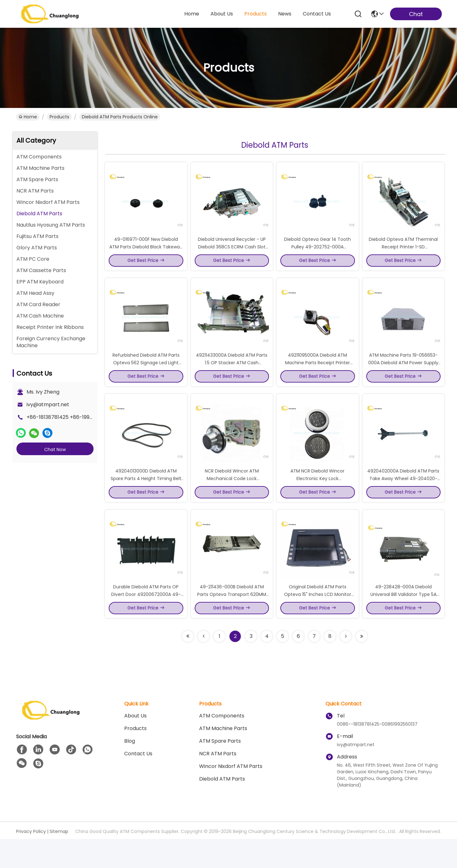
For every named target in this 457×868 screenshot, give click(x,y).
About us (135, 745)
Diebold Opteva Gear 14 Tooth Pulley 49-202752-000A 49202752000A (317, 254)
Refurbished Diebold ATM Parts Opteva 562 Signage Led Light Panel (146, 377)
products (256, 14)
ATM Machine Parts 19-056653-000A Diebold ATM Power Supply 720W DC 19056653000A (403, 377)
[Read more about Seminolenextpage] (188, 665)
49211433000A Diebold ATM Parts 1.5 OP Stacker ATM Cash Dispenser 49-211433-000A (232, 377)
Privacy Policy (31, 860)
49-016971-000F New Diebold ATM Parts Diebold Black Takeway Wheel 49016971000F (146, 254)
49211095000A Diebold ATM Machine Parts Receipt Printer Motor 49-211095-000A (317, 377)
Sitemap (59, 860)
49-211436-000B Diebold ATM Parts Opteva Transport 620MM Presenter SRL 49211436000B (232, 623)
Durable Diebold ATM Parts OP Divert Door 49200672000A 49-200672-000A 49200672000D (146, 623)
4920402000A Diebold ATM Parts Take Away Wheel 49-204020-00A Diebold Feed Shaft (403, 500)
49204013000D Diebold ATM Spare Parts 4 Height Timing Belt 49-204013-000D (146, 500)
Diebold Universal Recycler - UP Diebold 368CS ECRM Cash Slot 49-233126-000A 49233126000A (232, 254)
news (285, 14)
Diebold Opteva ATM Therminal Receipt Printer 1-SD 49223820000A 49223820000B (403, 254)
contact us (317, 14)
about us (222, 14)
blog (130, 770)
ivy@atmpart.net (48, 404)
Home (192, 14)
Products (59, 117)
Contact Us (138, 783)
